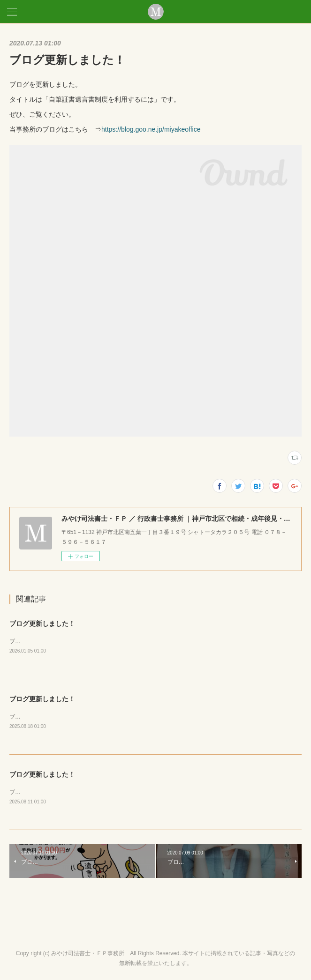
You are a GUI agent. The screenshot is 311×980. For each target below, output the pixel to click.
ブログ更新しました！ (42, 624)
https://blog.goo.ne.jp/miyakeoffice (151, 129)
